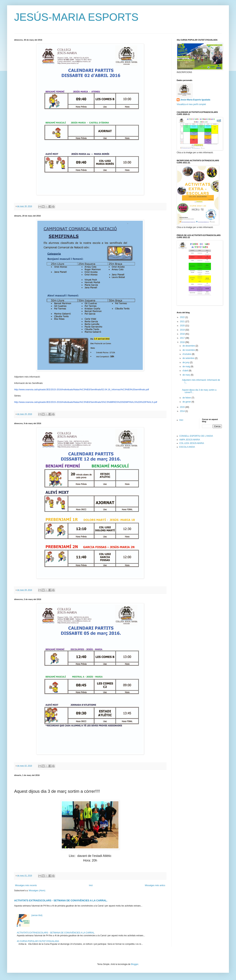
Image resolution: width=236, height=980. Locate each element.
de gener (187, 402)
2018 (183, 334)
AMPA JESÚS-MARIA (190, 440)
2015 (183, 407)
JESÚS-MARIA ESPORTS (76, 17)
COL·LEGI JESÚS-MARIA (192, 443)
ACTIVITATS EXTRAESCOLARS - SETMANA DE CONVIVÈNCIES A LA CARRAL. (61, 900)
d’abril (186, 371)
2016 (183, 342)
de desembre (189, 346)
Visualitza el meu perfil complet (191, 104)
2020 (183, 326)
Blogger (135, 964)
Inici (91, 885)
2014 (183, 411)
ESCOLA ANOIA (187, 447)
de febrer (187, 398)
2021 (183, 322)
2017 (183, 338)
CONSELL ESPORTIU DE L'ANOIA (196, 436)
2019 (183, 330)
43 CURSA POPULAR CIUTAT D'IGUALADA (38, 941)
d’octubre (187, 354)
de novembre (189, 350)
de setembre (189, 358)
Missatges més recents (26, 885)
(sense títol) (37, 915)
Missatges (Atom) (37, 891)
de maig (187, 367)
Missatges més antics (155, 885)
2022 (183, 317)
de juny (186, 362)
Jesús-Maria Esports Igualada (195, 100)
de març (187, 375)
